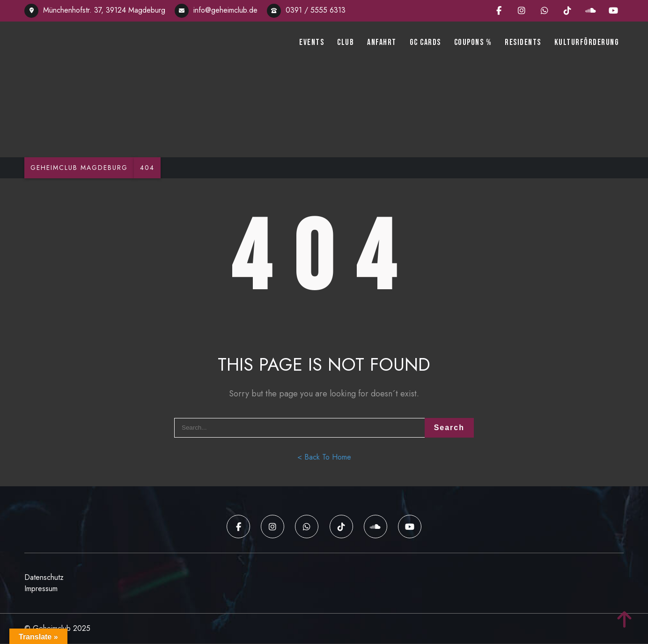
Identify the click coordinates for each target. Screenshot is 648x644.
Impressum (41, 589)
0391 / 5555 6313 (306, 10)
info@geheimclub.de (216, 10)
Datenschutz (44, 578)
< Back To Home (324, 458)
